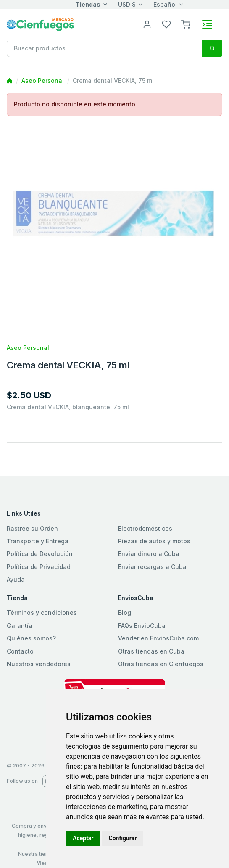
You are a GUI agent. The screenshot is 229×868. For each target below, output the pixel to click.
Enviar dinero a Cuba (149, 554)
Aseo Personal (43, 81)
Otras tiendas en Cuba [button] (151, 651)
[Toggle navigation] (207, 24)
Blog (125, 613)
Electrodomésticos (145, 528)
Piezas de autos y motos (154, 541)
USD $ (127, 4)
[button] (186, 24)
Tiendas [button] (88, 4)
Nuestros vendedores (39, 664)
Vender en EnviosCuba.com (158, 638)
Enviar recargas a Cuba (152, 567)
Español (165, 4)
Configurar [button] (123, 838)
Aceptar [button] (83, 838)
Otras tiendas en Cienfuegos (161, 664)
